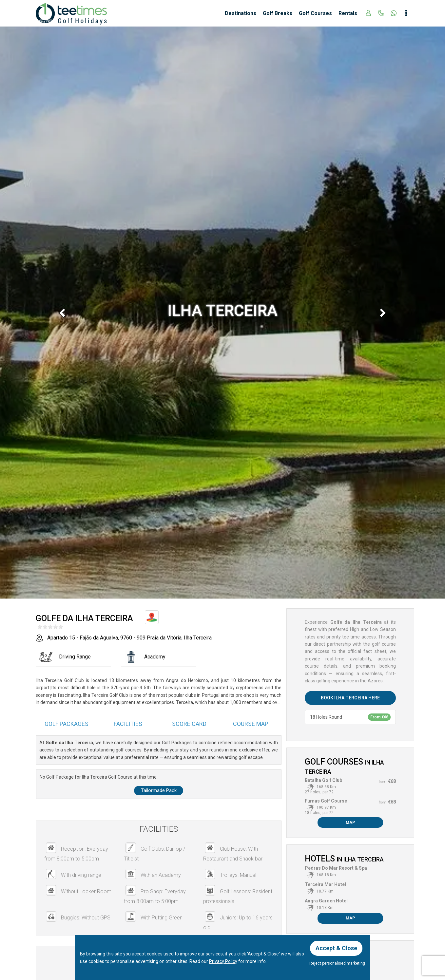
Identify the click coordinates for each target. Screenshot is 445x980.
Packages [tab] (67, 724)
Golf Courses (315, 13)
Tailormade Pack (159, 790)
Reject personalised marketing (337, 963)
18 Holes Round (350, 717)
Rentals (348, 13)
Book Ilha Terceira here (350, 698)
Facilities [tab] (128, 724)
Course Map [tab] (251, 724)
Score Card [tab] (189, 724)
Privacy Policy (223, 961)
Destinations (241, 13)
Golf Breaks (278, 13)
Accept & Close (336, 948)
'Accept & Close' (263, 954)
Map (350, 823)
